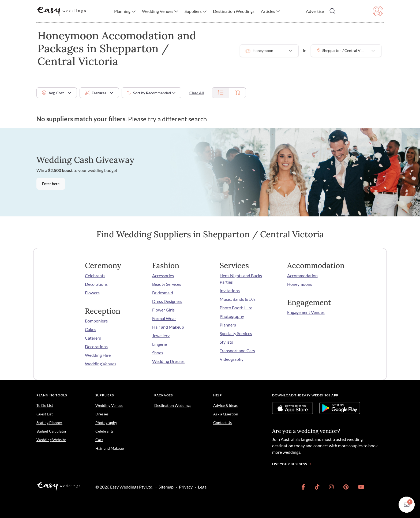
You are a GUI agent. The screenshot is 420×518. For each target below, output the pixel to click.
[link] (303, 487)
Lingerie (160, 344)
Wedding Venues (101, 364)
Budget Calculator (52, 431)
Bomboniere (96, 321)
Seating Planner (49, 423)
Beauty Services (167, 284)
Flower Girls (163, 310)
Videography (232, 359)
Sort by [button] (149, 93)
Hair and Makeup (168, 327)
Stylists (226, 342)
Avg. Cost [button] (53, 93)
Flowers (92, 293)
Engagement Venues (306, 312)
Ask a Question (226, 414)
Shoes (158, 353)
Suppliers (104, 395)
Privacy (186, 487)
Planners (228, 325)
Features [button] (96, 93)
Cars (99, 440)
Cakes (91, 329)
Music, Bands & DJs (238, 299)
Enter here (51, 184)
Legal (203, 487)
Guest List (45, 414)
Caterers (93, 338)
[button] (125, 11)
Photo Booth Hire (236, 308)
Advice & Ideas (225, 405)
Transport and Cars (237, 350)
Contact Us (222, 423)
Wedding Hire (98, 355)
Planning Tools (52, 395)
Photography (232, 316)
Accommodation (302, 275)
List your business (292, 464)
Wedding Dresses (168, 361)
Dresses (102, 414)
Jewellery (161, 335)
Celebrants (95, 275)
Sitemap (166, 487)
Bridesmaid (163, 293)
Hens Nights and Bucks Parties (241, 279)
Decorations (96, 284)
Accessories (163, 275)
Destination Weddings (173, 405)
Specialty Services (236, 333)
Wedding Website (51, 440)
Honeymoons (300, 284)
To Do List (45, 405)
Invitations (230, 290)
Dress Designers (167, 301)
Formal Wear (164, 318)
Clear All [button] (197, 93)
